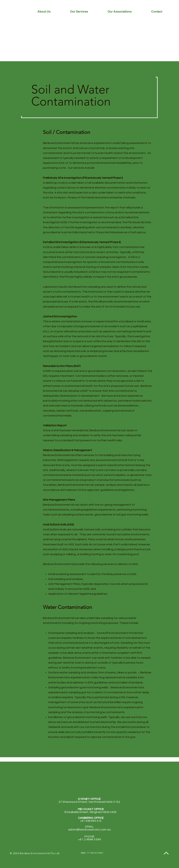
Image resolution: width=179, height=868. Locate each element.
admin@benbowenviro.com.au (89, 830)
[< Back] (48, 744)
